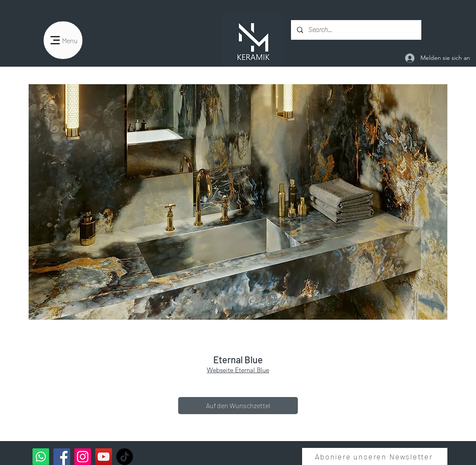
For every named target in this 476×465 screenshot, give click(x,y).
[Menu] (63, 40)
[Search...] (356, 30)
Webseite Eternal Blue (238, 370)
